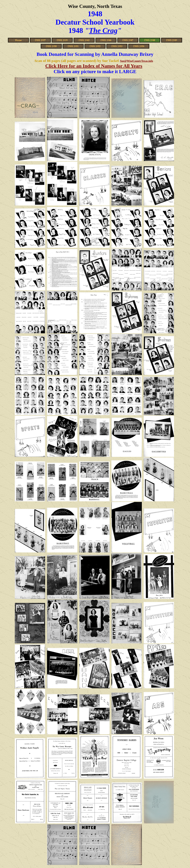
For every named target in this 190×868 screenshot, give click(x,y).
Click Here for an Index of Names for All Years (94, 66)
